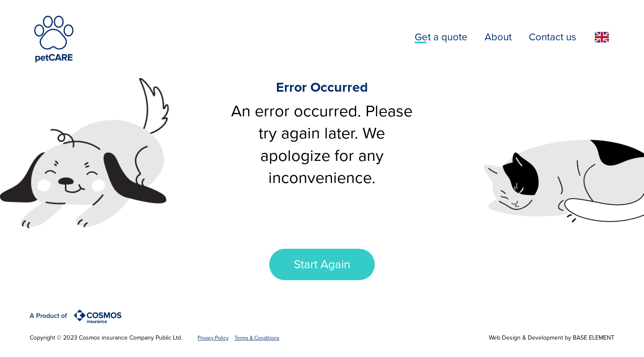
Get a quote (441, 37)
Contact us (552, 37)
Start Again (322, 264)
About (498, 37)
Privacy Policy (213, 338)
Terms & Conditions (257, 338)
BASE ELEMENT (594, 338)
